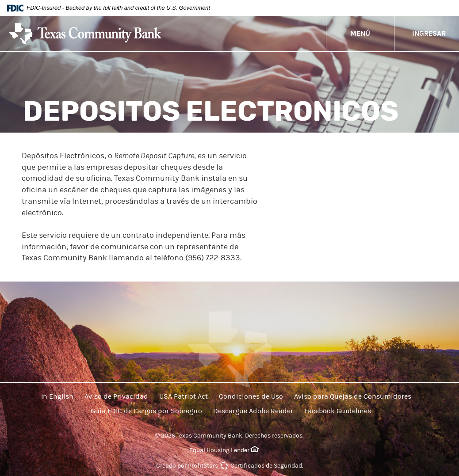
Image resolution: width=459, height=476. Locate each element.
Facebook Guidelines (338, 411)
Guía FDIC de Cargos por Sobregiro (146, 411)
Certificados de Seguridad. (267, 466)
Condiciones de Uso (251, 396)
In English (57, 396)
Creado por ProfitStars (187, 466)
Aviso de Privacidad (116, 396)
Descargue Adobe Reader (253, 411)
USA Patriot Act (184, 396)
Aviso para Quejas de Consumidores (353, 396)
